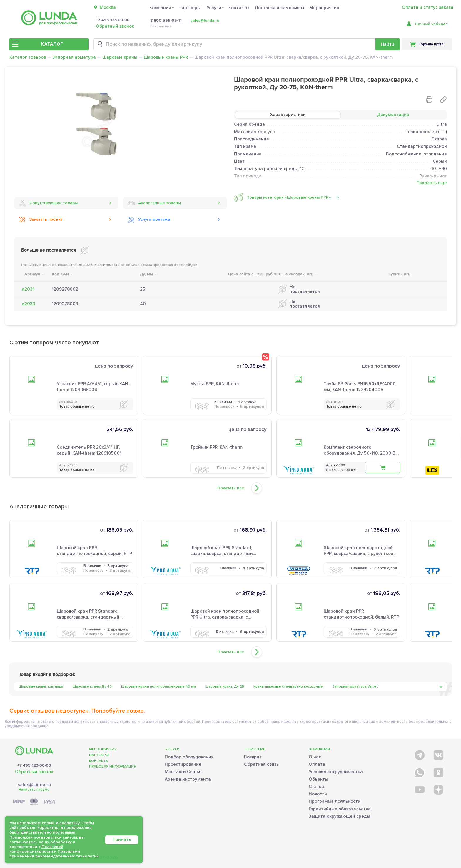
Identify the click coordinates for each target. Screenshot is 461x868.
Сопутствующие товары (48, 203)
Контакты (239, 8)
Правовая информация (113, 766)
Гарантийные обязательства (340, 809)
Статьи (316, 787)
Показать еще (432, 183)
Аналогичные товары (154, 203)
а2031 (28, 289)
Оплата (317, 764)
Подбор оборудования (189, 757)
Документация (393, 115)
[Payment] (34, 802)
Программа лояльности (335, 801)
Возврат (253, 757)
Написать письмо (34, 790)
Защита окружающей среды (339, 816)
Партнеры (189, 8)
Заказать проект (41, 219)
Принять (122, 839)
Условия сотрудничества (336, 772)
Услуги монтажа (149, 219)
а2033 (29, 304)
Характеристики (288, 115)
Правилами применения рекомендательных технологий (54, 854)
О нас (315, 757)
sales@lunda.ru (205, 20)
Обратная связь (261, 764)
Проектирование (183, 764)
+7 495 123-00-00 (113, 20)
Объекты (318, 779)
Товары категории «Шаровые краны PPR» (282, 197)
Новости (318, 794)
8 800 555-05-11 (166, 21)
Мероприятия (324, 8)
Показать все (231, 488)
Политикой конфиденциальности (36, 849)
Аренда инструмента (188, 779)
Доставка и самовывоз (279, 8)
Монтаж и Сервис (184, 772)
